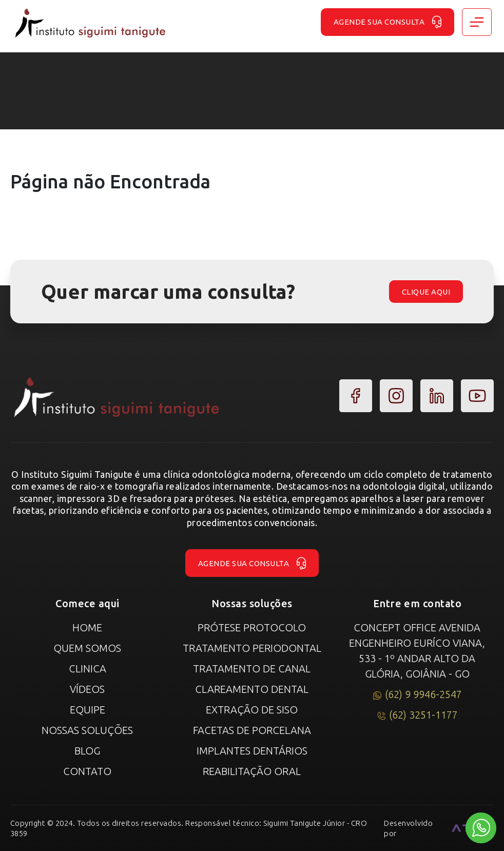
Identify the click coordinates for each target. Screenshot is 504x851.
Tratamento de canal (252, 669)
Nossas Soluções (87, 730)
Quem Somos (87, 648)
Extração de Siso (252, 710)
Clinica (88, 669)
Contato (87, 771)
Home (87, 627)
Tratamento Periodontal (252, 648)
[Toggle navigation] (477, 22)
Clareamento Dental (252, 689)
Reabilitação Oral (252, 771)
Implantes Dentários (252, 751)
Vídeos (87, 689)
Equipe (88, 710)
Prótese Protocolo (252, 627)
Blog (87, 751)
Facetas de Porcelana (252, 730)
